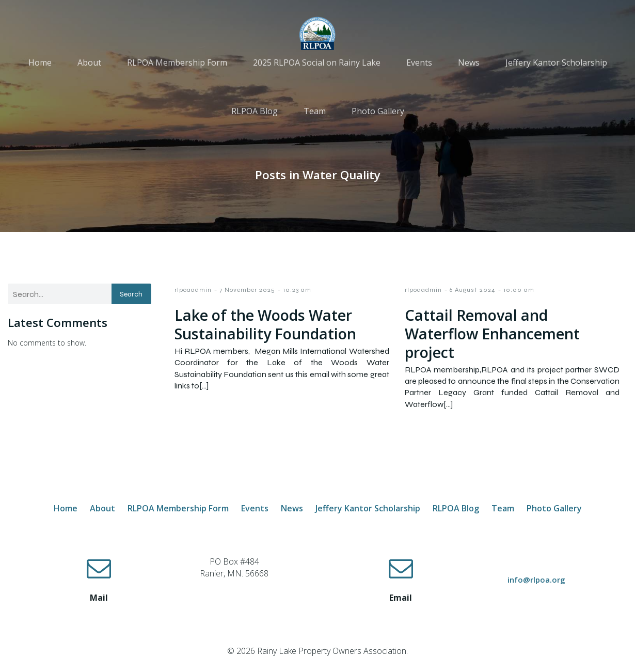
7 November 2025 (247, 290)
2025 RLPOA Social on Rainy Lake (317, 63)
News (469, 63)
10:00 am (519, 290)
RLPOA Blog (255, 112)
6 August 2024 (473, 290)
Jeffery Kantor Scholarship (556, 63)
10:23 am (297, 290)
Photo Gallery (378, 112)
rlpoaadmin (193, 290)
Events (419, 63)
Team (315, 112)
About (89, 63)
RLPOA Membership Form (177, 63)
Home (40, 63)
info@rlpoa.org (536, 580)
